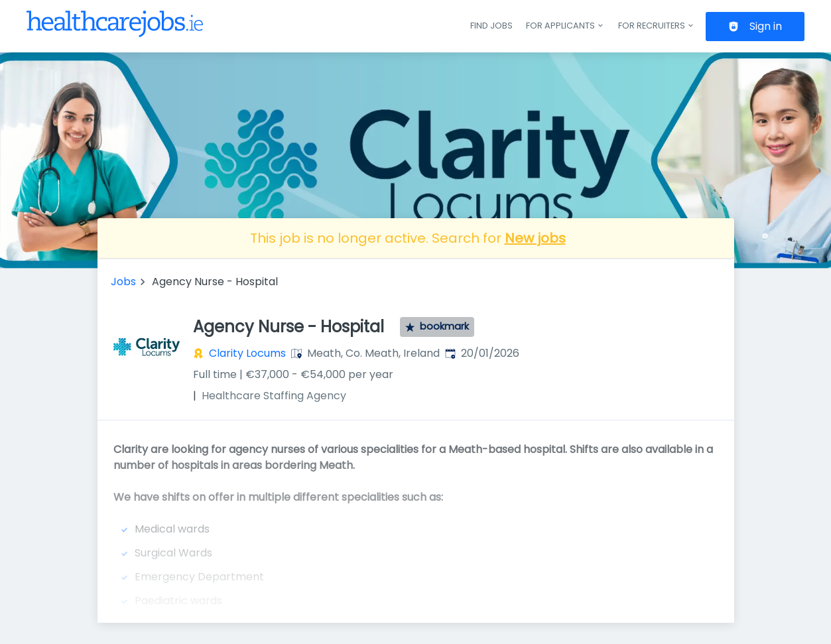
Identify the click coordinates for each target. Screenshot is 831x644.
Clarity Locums (247, 353)
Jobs (123, 282)
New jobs (535, 238)
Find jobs (491, 26)
